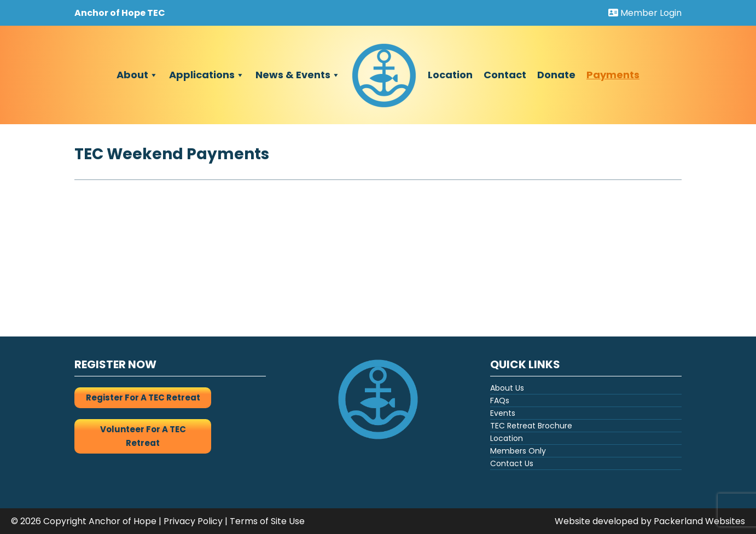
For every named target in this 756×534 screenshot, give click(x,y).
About (137, 75)
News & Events (298, 75)
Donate (556, 75)
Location (450, 75)
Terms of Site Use (267, 521)
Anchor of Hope (123, 521)
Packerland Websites (699, 521)
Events (503, 413)
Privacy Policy (193, 521)
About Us (507, 388)
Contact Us (512, 463)
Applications (207, 75)
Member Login (645, 13)
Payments (613, 75)
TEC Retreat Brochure (531, 426)
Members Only (518, 451)
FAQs (500, 400)
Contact (505, 75)
